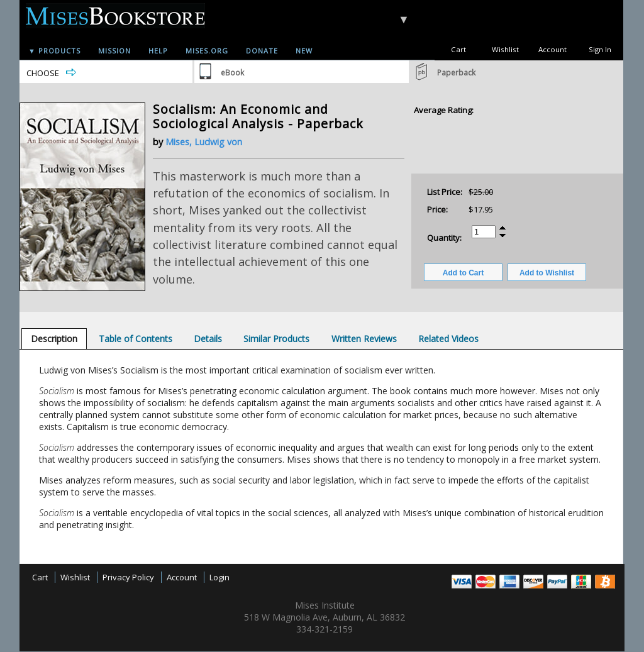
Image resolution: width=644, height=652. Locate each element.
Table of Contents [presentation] (136, 339)
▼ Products (54, 51)
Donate (262, 51)
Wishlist (505, 49)
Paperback (456, 73)
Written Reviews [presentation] (364, 339)
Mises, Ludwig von (204, 142)
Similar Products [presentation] (276, 339)
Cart (458, 49)
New (304, 51)
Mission (114, 51)
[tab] (54, 339)
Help (158, 51)
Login (219, 577)
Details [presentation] (208, 339)
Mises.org (207, 51)
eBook (232, 73)
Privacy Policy (128, 577)
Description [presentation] (54, 339)
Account (552, 49)
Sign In (600, 49)
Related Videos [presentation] (448, 339)
